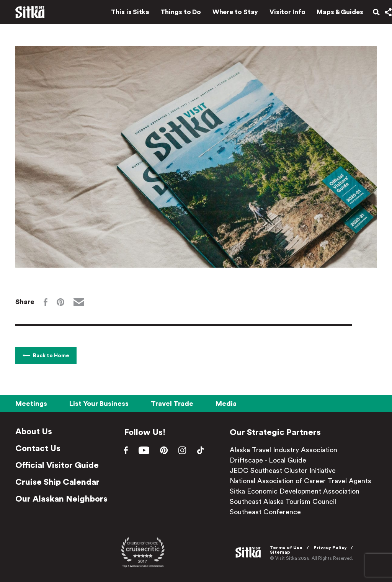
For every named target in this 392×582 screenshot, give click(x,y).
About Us (34, 432)
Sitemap (282, 552)
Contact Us (38, 448)
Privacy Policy (332, 547)
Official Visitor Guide (57, 465)
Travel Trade (172, 404)
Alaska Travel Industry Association (287, 450)
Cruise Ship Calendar (57, 482)
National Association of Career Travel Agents (304, 481)
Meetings (31, 404)
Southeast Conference (268, 512)
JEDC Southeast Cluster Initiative (286, 471)
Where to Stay (227, 14)
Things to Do (173, 14)
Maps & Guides (332, 14)
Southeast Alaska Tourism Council (286, 502)
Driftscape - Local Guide (271, 460)
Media (226, 404)
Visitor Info (279, 14)
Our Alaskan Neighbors (61, 499)
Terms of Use (288, 547)
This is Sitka (122, 14)
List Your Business (99, 404)
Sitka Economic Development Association (298, 491)
